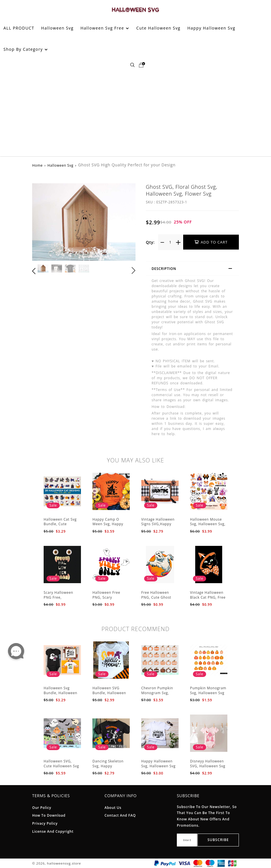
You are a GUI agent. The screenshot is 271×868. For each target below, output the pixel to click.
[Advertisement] (135, 113)
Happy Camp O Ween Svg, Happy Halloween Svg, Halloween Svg (108, 527)
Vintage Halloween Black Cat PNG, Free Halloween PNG (208, 597)
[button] (34, 270)
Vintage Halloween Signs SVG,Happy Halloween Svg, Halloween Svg (158, 527)
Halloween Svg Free (105, 28)
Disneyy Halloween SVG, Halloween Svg (208, 764)
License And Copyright (53, 831)
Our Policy (42, 808)
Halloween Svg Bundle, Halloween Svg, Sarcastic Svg (60, 693)
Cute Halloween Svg (158, 28)
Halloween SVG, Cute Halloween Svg (61, 764)
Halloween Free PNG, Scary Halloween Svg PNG (110, 597)
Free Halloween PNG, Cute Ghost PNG (156, 597)
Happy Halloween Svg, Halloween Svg (158, 764)
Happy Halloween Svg (211, 28)
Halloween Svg (57, 28)
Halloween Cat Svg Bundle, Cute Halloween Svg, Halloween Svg (60, 527)
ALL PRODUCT (19, 28)
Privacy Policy (45, 823)
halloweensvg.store (64, 863)
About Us (113, 808)
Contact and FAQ (120, 815)
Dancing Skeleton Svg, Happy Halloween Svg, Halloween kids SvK (110, 768)
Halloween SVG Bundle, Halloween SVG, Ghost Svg (109, 693)
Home (37, 165)
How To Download (49, 815)
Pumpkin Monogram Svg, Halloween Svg (208, 690)
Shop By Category (26, 49)
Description (194, 269)
